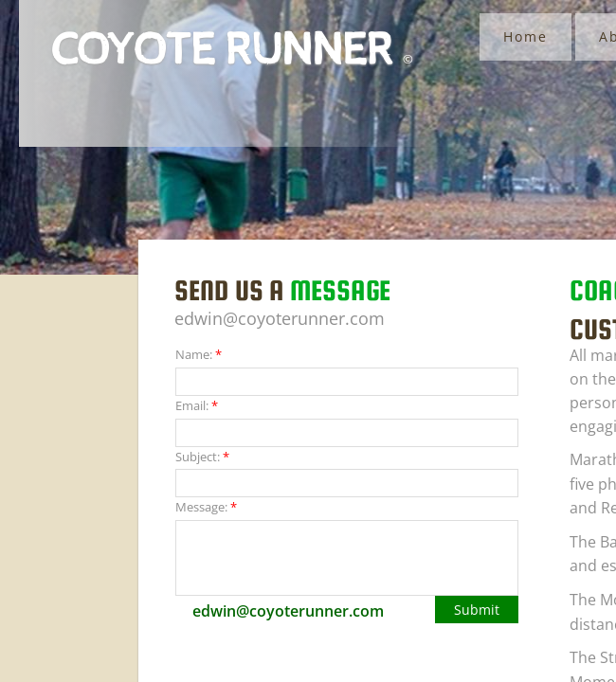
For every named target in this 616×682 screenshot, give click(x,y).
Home (525, 36)
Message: (206, 507)
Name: (199, 354)
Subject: (202, 457)
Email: (197, 405)
